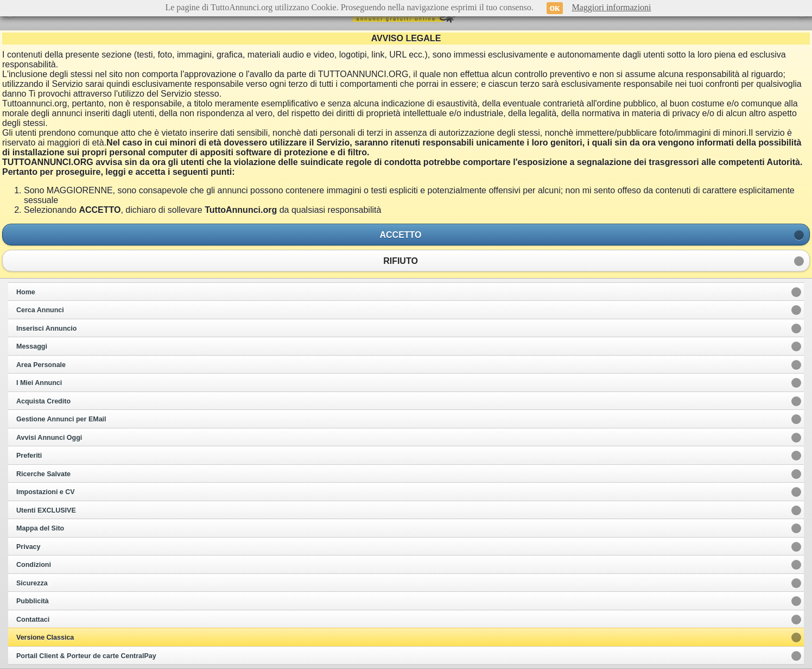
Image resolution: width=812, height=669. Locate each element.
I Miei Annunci (39, 383)
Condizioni (34, 565)
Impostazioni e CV (46, 492)
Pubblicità (33, 601)
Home (26, 292)
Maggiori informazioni (611, 7)
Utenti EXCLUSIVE (46, 510)
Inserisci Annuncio (46, 329)
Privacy (28, 547)
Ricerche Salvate (43, 474)
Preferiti (29, 456)
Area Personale (41, 365)
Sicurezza (32, 583)
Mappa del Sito (40, 528)
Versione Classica (45, 638)
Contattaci (33, 620)
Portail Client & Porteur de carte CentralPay (86, 656)
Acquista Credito (43, 401)
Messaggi (32, 346)
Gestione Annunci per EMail (61, 419)
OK (555, 8)
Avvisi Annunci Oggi (49, 438)
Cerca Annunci (40, 310)
